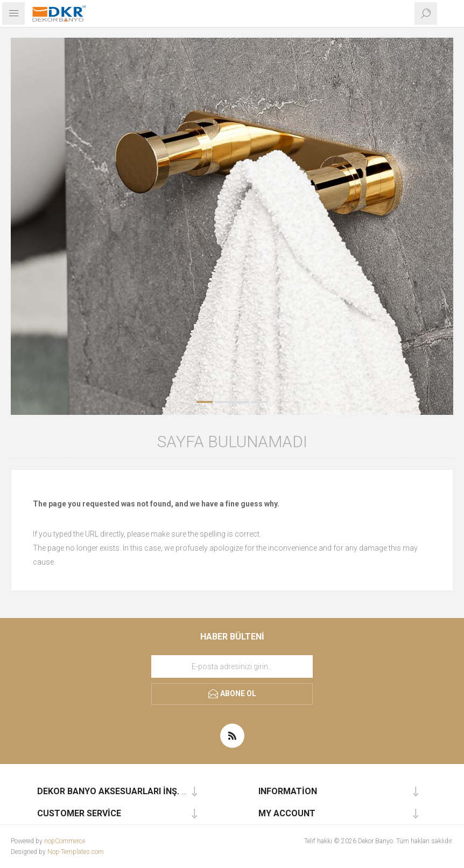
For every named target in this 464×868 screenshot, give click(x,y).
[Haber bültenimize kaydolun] (232, 666)
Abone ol (238, 693)
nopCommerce (65, 841)
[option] (232, 226)
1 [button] (205, 402)
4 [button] (259, 402)
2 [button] (223, 402)
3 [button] (241, 402)
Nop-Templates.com (76, 852)
